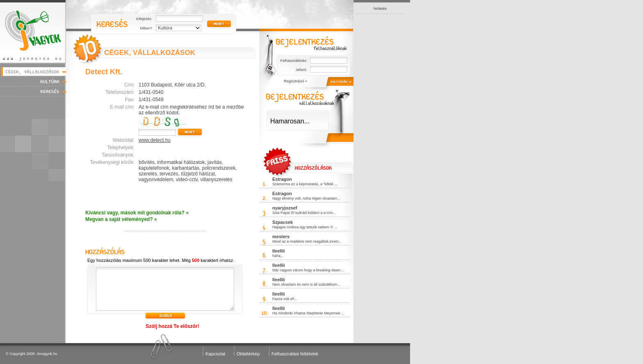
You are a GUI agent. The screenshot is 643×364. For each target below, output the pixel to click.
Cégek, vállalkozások (33, 72)
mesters (281, 237)
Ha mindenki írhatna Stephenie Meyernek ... (308, 313)
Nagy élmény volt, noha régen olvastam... (306, 198)
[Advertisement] (380, 137)
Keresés (33, 91)
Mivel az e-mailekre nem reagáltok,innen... (307, 241)
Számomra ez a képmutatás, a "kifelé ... (305, 184)
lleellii (279, 251)
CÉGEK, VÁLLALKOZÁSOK (150, 53)
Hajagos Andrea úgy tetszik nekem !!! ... (305, 227)
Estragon (282, 179)
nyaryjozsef (285, 208)
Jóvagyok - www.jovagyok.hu (33, 31)
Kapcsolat (215, 354)
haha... (278, 256)
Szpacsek (283, 222)
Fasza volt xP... (285, 299)
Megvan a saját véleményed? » (121, 219)
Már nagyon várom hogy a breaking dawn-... (308, 270)
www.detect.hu (155, 140)
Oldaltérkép (248, 354)
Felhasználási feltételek (295, 354)
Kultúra (33, 81)
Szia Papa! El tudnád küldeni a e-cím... (304, 213)
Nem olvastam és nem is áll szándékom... (306, 284)
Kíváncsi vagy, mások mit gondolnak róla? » (137, 213)
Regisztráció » (295, 81)
